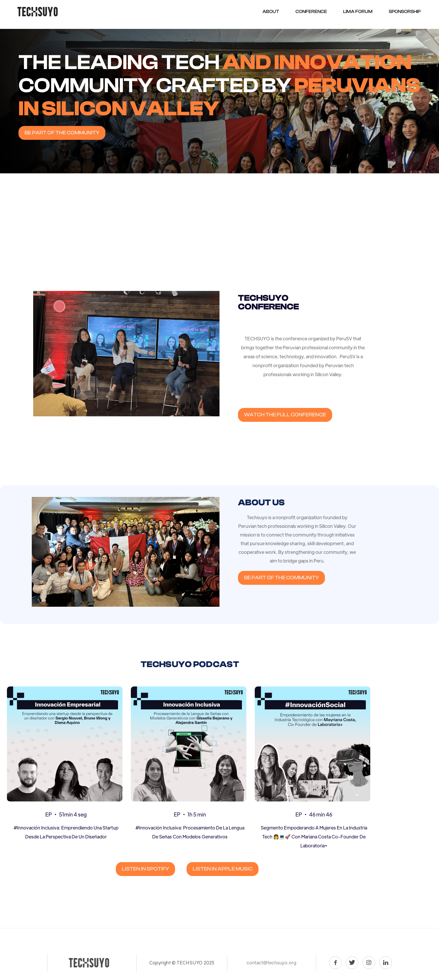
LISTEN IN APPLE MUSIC (223, 869)
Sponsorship (405, 12)
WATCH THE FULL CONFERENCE (285, 415)
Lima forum (358, 12)
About (271, 12)
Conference (311, 12)
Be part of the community (62, 133)
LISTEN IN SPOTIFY (145, 869)
